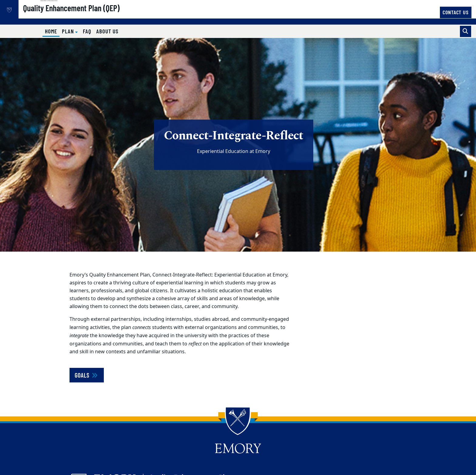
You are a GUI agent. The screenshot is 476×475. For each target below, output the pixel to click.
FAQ (87, 31)
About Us (107, 31)
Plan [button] (69, 31)
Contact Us (456, 12)
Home (52, 31)
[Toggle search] (466, 31)
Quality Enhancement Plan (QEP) (91, 15)
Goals (87, 375)
